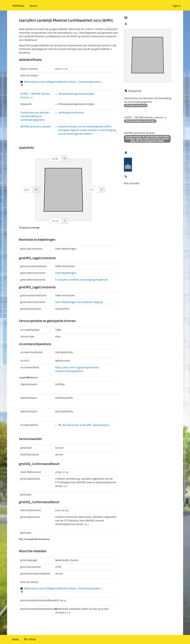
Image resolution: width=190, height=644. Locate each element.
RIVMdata (18, 6)
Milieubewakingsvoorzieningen (76, 94)
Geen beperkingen (66, 273)
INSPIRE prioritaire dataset (36, 127)
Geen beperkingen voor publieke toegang (79, 302)
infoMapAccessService (71, 113)
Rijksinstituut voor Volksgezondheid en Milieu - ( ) (63, 82)
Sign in (176, 6)
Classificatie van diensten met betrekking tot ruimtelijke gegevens (35, 116)
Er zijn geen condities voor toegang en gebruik (81, 280)
